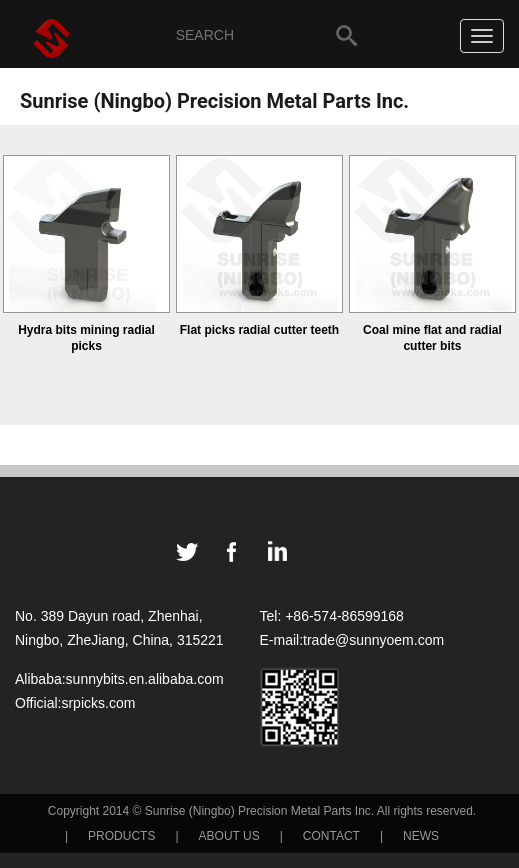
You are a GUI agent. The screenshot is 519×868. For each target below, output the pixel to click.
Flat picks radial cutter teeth (259, 330)
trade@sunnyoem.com (373, 640)
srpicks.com (98, 703)
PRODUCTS (121, 836)
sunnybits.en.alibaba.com (145, 679)
